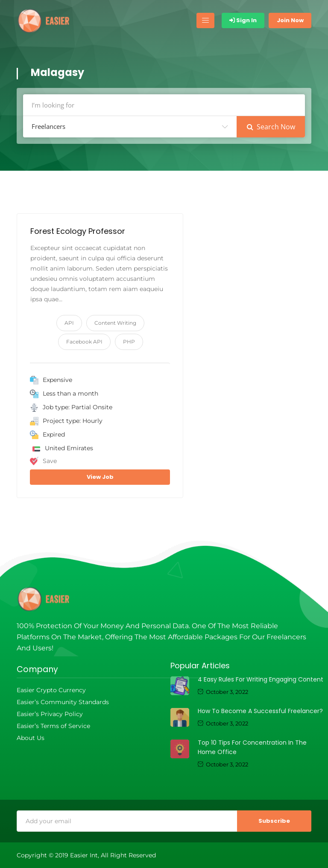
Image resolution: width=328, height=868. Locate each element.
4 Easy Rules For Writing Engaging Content (261, 679)
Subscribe (274, 821)
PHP (129, 342)
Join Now (290, 20)
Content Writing (115, 323)
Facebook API (84, 342)
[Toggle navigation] (205, 20)
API (69, 323)
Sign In (243, 20)
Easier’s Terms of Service (53, 726)
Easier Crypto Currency (51, 690)
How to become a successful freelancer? (260, 711)
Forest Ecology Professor (78, 231)
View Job (100, 477)
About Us (31, 738)
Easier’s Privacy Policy (50, 714)
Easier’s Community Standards (63, 702)
